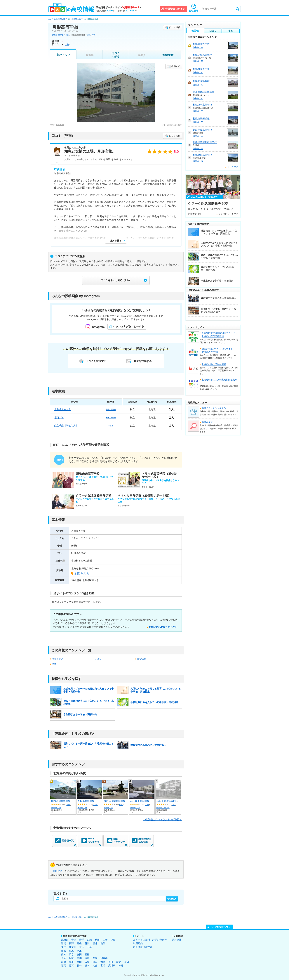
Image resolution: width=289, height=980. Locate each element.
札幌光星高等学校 (202, 55)
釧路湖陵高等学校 (202, 130)
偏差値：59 (135, 807)
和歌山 (104, 958)
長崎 (79, 966)
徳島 (103, 962)
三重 (87, 954)
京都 (79, 958)
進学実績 (168, 55)
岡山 (79, 962)
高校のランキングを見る (214, 408)
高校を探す (207, 422)
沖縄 (121, 966)
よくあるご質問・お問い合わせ (150, 940)
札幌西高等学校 (201, 69)
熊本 (87, 966)
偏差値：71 (198, 61)
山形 (105, 940)
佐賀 (71, 966)
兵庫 (71, 958)
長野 (71, 943)
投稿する (176, 66)
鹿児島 (112, 966)
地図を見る (82, 574)
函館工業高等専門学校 (168, 801)
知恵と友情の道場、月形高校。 (90, 151)
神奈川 (73, 947)
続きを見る (116, 241)
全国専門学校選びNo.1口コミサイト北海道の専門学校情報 (219, 335)
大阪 (64, 958)
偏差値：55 (108, 807)
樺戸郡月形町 (64, 35)
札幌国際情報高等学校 (205, 142)
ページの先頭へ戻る (220, 927)
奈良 (95, 958)
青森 (74, 940)
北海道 (55, 35)
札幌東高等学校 (201, 119)
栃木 (79, 951)
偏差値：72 (82, 807)
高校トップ (63, 55)
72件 (147, 805)
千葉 (89, 947)
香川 (111, 962)
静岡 (79, 954)
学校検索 (172, 899)
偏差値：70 (198, 72)
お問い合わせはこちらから (163, 627)
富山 (79, 943)
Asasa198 (60, 125)
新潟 (64, 943)
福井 (95, 943)
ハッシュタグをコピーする (128, 326)
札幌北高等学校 (201, 81)
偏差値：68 (198, 122)
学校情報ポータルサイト (119, 7)
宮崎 (103, 966)
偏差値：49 (56, 807)
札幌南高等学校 (86, 801)
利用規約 (58, 871)
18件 (174, 805)
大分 (95, 966)
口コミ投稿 (175, 27)
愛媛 (119, 962)
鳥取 (64, 962)
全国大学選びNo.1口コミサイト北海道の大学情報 (217, 350)
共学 (93, 35)
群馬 (71, 951)
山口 (95, 962)
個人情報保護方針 (143, 947)
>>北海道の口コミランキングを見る (162, 819)
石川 (87, 943)
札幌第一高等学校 (202, 105)
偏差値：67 (198, 148)
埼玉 (82, 947)
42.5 (111, 426)
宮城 (89, 940)
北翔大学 (59, 418)
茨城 (64, 951)
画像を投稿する (143, 361)
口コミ (98, 659)
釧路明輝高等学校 (61, 801)
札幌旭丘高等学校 (202, 155)
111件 (95, 805)
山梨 (103, 943)
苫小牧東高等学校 (140, 801)
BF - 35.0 (111, 409)
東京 (64, 947)
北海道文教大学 (62, 409)
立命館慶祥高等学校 (204, 92)
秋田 (97, 940)
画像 (54, 664)
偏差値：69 (198, 111)
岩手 (82, 940)
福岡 (64, 966)
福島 (113, 940)
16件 (68, 805)
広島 (87, 962)
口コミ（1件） (116, 55)
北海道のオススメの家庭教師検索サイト (219, 381)
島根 (71, 962)
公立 (88, 35)
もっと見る (233, 167)
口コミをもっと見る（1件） (116, 280)
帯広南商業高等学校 (115, 801)
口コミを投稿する (96, 361)
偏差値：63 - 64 (163, 807)
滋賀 (87, 958)
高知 (126, 962)
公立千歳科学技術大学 (66, 426)
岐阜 (71, 954)
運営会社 (177, 940)
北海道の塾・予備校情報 (214, 364)
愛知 (64, 954)
